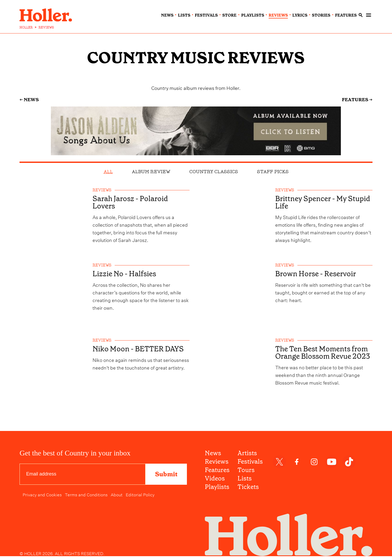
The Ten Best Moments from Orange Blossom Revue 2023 (324, 357)
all (108, 169)
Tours (246, 472)
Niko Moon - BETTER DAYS (140, 350)
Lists (245, 480)
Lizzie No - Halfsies (126, 273)
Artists (247, 455)
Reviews (217, 463)
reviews (278, 13)
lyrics (300, 13)
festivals (206, 13)
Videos (215, 480)
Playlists (217, 489)
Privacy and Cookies (42, 496)
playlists (253, 13)
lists (184, 13)
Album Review (151, 169)
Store (229, 13)
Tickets (248, 489)
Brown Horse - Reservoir (317, 273)
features (346, 13)
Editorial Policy (140, 496)
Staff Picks (273, 169)
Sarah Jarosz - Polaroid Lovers (132, 200)
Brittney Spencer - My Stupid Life (324, 200)
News (213, 455)
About (117, 496)
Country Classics (214, 169)
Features (217, 472)
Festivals (250, 463)
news (167, 13)
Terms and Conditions (86, 496)
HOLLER (26, 26)
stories (321, 13)
